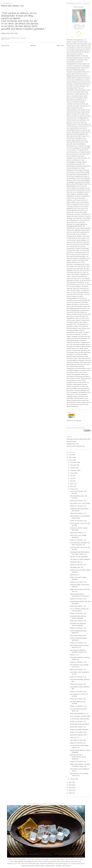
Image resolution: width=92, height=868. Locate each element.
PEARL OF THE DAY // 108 (78, 613)
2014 (70, 460)
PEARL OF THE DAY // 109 (78, 599)
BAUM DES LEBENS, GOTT (78, 735)
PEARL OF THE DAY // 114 (78, 506)
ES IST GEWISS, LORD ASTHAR (80, 716)
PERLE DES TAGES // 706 (78, 684)
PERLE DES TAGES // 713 (78, 501)
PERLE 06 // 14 (75, 738)
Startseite (33, 45)
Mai (72, 481)
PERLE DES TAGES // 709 (78, 621)
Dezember (74, 462)
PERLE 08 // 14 (75, 575)
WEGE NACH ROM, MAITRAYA (79, 724)
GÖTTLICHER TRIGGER (74, 446)
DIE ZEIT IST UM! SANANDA (79, 557)
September (74, 470)
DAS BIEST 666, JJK (76, 562)
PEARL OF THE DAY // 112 (78, 540)
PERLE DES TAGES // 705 (78, 699)
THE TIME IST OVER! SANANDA (80, 559)
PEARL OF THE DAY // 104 (78, 677)
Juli (71, 476)
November (74, 465)
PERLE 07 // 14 (75, 655)
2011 (70, 788)
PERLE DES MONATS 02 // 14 (79, 714)
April (72, 484)
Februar (73, 489)
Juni (72, 478)
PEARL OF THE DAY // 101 (78, 722)
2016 (70, 455)
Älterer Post (60, 45)
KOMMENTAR (71, 444)
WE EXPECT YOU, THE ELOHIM (80, 503)
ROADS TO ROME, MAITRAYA (79, 730)
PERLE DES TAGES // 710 (12, 6)
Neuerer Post (5, 45)
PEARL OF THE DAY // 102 (78, 706)
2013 (70, 782)
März (72, 486)
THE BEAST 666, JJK (76, 567)
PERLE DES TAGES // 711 (78, 533)
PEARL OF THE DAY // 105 (78, 662)
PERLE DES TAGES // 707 (78, 670)
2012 (70, 785)
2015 (70, 457)
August (73, 473)
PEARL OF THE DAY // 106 (78, 643)
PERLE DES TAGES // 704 (78, 727)
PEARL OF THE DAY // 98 (78, 762)
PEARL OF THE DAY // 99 (78, 743)
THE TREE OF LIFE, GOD (78, 740)
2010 (70, 790)
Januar (73, 779)
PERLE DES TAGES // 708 (78, 636)
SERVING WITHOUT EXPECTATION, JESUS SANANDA (78, 757)
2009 (70, 793)
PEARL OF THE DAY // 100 (78, 732)
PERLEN (7, 39)
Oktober (73, 468)
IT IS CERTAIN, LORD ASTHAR (79, 719)
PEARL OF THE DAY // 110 (78, 582)
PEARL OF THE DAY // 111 (78, 565)
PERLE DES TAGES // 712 (78, 513)
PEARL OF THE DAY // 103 (78, 692)
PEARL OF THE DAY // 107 (78, 628)
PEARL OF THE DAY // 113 (78, 521)
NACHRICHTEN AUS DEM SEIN (76, 439)
